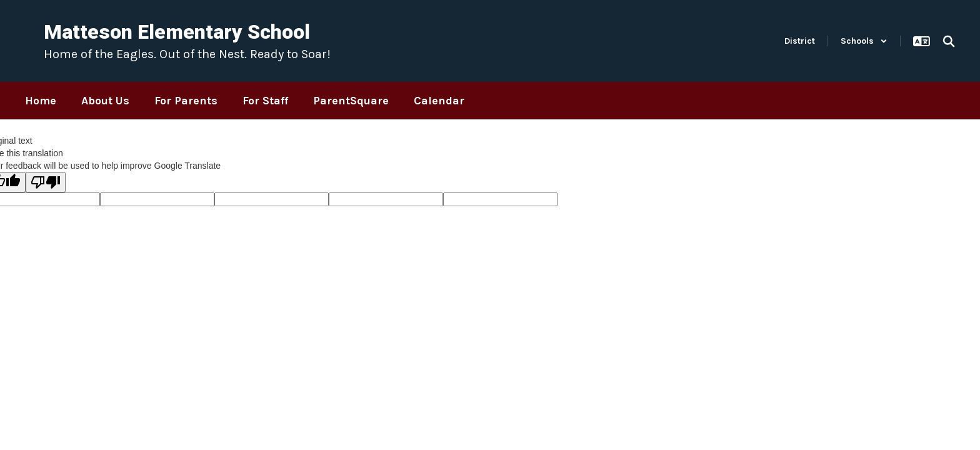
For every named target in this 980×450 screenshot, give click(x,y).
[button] (864, 41)
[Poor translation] (46, 182)
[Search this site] (949, 41)
